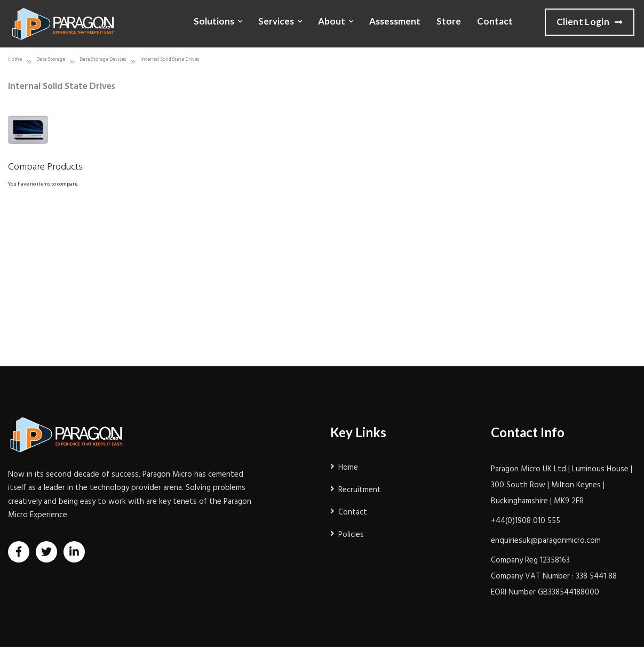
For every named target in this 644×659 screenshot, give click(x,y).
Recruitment (360, 490)
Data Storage (51, 59)
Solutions (214, 21)
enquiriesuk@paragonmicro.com (546, 541)
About (332, 21)
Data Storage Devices (103, 59)
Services (276, 21)
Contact (495, 21)
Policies (351, 535)
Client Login (589, 22)
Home (15, 59)
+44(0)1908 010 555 (526, 521)
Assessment (395, 21)
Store (449, 21)
